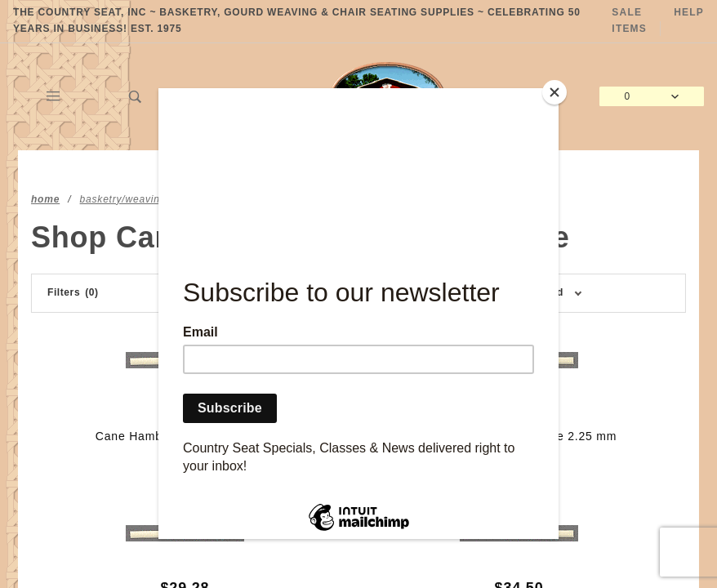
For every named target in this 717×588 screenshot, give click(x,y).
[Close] (554, 92)
